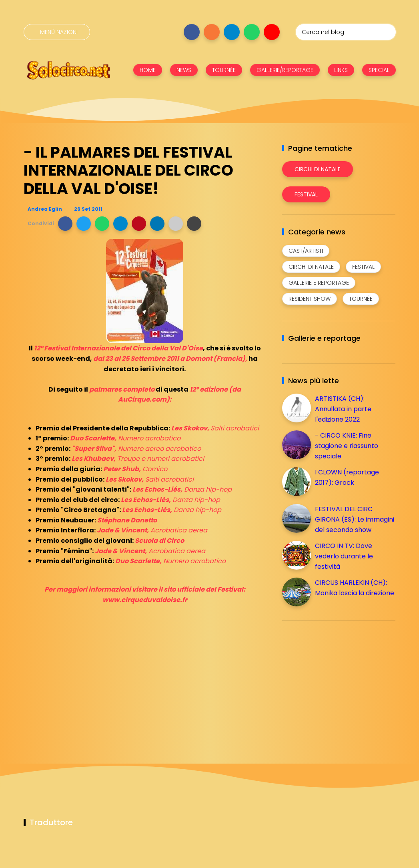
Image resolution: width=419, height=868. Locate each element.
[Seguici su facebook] (192, 32)
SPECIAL (379, 70)
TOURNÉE (224, 70)
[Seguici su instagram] (212, 32)
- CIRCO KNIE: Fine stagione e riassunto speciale (347, 446)
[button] (65, 224)
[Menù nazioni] (57, 32)
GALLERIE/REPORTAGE (285, 70)
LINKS (341, 70)
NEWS (184, 70)
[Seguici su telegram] (232, 32)
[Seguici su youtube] (272, 32)
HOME (148, 70)
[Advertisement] (342, 683)
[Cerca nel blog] (346, 32)
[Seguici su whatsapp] (252, 32)
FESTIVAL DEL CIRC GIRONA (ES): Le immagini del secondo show (355, 519)
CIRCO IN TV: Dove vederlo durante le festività (344, 556)
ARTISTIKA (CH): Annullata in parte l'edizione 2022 (343, 409)
